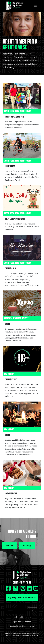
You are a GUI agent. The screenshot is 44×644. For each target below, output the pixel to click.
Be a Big (27, 545)
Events (29, 617)
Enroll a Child (18, 617)
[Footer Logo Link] (22, 576)
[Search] (16, 611)
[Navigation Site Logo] (14, 6)
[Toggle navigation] (35, 6)
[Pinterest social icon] (23, 589)
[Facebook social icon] (9, 589)
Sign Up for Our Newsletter (22, 597)
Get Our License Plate (18, 626)
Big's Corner (17, 622)
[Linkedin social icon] (30, 589)
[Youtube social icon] (36, 589)
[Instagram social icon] (16, 589)
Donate (10, 545)
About (32, 626)
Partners (28, 622)
